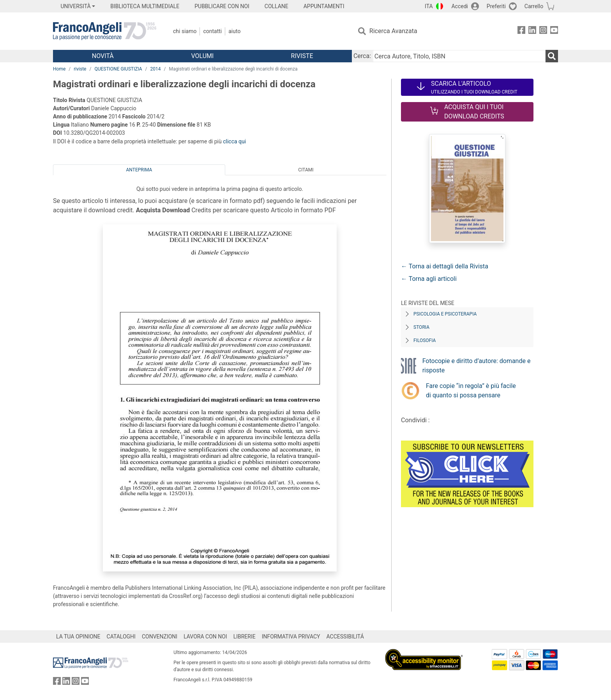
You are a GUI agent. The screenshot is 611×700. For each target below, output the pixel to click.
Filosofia (425, 340)
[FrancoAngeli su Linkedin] (532, 31)
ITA (429, 6)
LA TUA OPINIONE (78, 637)
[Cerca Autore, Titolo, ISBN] (459, 56)
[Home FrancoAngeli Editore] (105, 31)
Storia (421, 327)
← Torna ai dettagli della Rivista (445, 266)
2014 (156, 69)
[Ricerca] (552, 56)
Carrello (534, 6)
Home (59, 69)
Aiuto (234, 31)
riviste (80, 69)
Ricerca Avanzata (393, 31)
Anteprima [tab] (139, 170)
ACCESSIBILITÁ (345, 637)
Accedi (460, 6)
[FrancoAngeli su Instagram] (543, 31)
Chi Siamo (185, 31)
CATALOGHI (121, 637)
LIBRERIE (245, 637)
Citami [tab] (306, 170)
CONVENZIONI (160, 637)
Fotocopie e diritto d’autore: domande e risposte (477, 366)
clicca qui (234, 141)
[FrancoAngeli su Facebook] (521, 31)
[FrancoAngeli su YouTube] (554, 31)
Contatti (212, 31)
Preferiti (496, 6)
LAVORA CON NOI (205, 637)
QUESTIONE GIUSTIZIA (118, 69)
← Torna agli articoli (429, 279)
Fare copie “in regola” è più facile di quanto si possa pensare (471, 391)
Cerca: (362, 56)
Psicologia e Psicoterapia (445, 314)
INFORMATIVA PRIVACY (291, 637)
